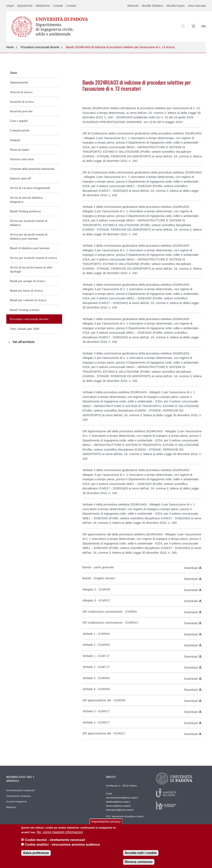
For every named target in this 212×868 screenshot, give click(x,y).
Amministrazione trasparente (21, 790)
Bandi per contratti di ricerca (28, 300)
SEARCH (189, 32)
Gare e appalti (19, 121)
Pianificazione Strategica (19, 796)
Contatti (71, 6)
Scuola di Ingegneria (16, 802)
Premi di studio (20, 150)
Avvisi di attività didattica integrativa (26, 200)
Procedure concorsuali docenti (40, 47)
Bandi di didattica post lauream (30, 248)
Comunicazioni (20, 130)
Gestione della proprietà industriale (32, 169)
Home (10, 47)
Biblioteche (43, 6)
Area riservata (197, 6)
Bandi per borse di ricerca (26, 290)
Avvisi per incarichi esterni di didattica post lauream (29, 236)
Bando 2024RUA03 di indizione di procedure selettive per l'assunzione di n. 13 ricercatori (122, 47)
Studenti (15, 140)
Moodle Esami (176, 6)
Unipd (10, 6)
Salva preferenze (36, 853)
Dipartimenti (25, 6)
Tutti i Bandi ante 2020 (25, 329)
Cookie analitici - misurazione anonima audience (62, 845)
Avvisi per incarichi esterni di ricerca (33, 258)
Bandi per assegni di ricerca (28, 281)
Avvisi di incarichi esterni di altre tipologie (31, 269)
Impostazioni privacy (106, 822)
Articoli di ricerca (21, 92)
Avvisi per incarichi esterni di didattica (29, 223)
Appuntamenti (19, 82)
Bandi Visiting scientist (25, 310)
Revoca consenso (139, 862)
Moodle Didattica (152, 6)
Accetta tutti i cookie (141, 853)
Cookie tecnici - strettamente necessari (55, 841)
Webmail (133, 6)
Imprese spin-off (20, 178)
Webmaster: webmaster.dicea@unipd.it (126, 825)
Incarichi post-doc (21, 111)
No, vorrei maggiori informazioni (60, 833)
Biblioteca (11, 807)
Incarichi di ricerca (22, 102)
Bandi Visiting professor (25, 211)
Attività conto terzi (22, 159)
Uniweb (58, 6)
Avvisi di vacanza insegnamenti (30, 188)
